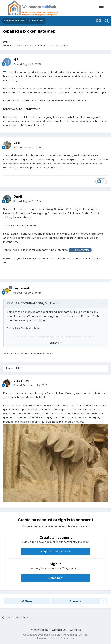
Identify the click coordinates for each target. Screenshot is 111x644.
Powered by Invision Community (55, 638)
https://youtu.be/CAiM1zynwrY (22, 109)
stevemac (21, 380)
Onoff (18, 196)
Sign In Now (56, 578)
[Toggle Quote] (9, 303)
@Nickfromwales (80, 250)
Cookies (75, 630)
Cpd (17, 143)
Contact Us (59, 630)
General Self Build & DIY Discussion (46, 45)
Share (27, 601)
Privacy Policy (39, 630)
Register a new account (55, 551)
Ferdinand (21, 288)
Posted (27, 64)
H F (8, 42)
